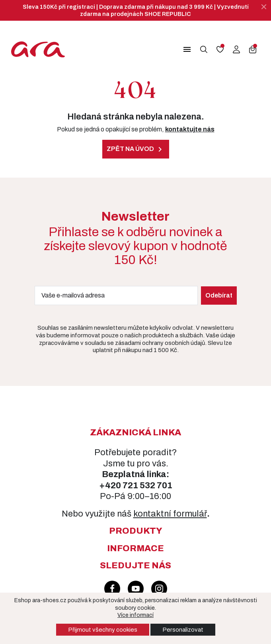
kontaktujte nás (190, 129)
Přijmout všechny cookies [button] (103, 630)
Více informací (135, 615)
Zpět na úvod (136, 149)
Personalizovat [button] (183, 630)
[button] (182, 49)
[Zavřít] (264, 7)
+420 (111, 485)
